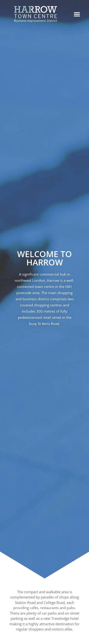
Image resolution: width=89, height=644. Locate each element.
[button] (77, 14)
